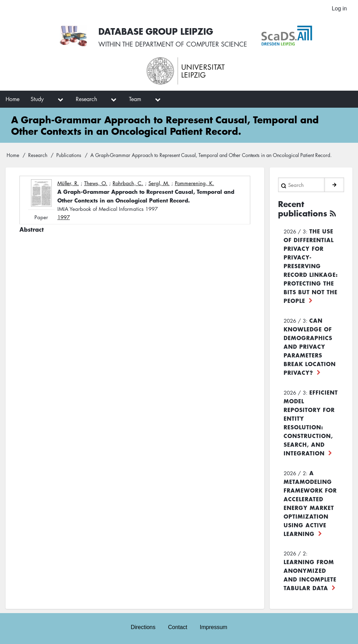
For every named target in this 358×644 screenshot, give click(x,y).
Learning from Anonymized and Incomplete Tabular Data (310, 575)
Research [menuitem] (86, 99)
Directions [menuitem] (143, 627)
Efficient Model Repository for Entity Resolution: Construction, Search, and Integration (311, 423)
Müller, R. (68, 183)
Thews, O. (96, 183)
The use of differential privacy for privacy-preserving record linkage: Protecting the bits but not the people (311, 266)
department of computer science (191, 44)
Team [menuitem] (135, 99)
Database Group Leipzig (156, 31)
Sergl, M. (159, 183)
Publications (69, 155)
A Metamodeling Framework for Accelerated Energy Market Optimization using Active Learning (310, 503)
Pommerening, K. (194, 183)
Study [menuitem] (37, 99)
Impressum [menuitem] (214, 627)
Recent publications (303, 209)
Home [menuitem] (13, 99)
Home (13, 155)
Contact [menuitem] (177, 627)
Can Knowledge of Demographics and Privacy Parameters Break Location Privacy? (310, 346)
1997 (64, 217)
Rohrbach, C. (128, 183)
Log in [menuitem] (339, 9)
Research (38, 155)
